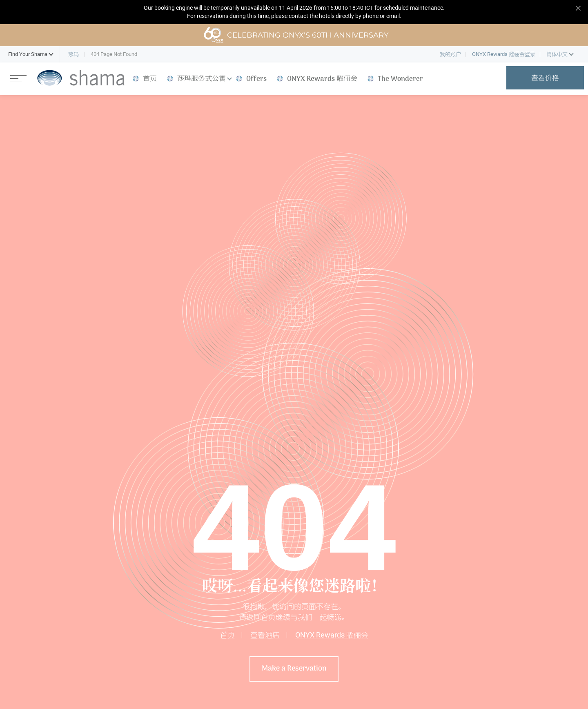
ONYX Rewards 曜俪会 (332, 635)
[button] (28, 54)
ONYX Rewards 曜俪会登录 (504, 54)
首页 (227, 635)
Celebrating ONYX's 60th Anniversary (296, 35)
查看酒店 (265, 635)
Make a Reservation (294, 669)
